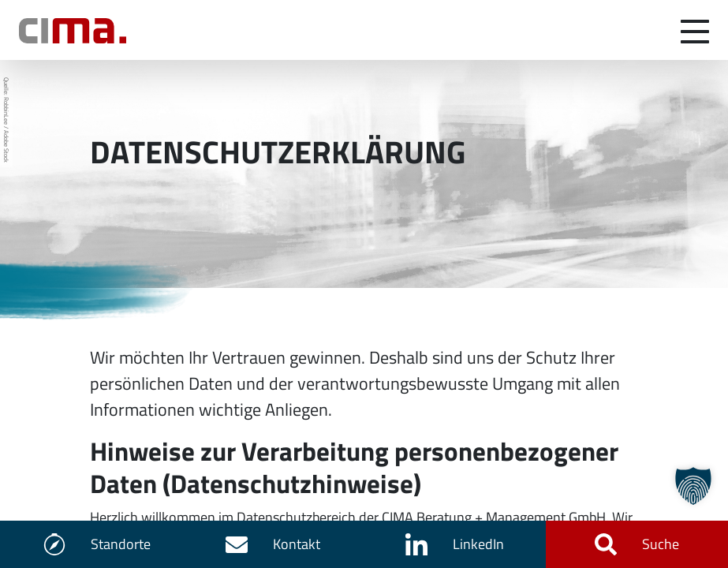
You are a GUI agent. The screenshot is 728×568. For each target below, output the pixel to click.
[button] (693, 486)
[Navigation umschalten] (695, 30)
